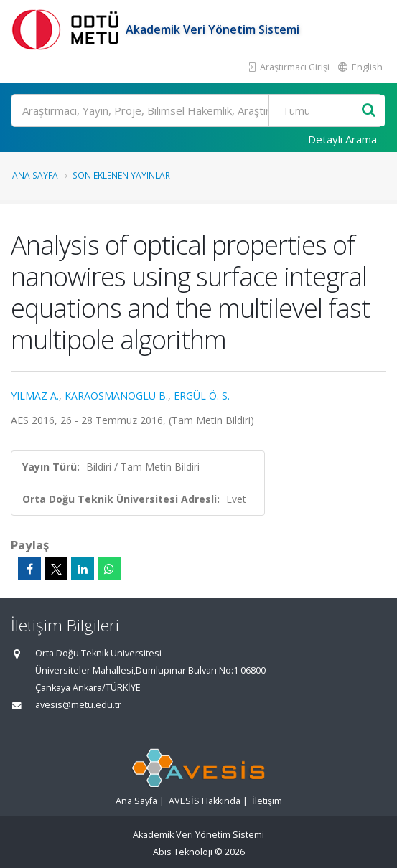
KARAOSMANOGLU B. (116, 396)
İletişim (267, 801)
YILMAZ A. (35, 396)
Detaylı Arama (342, 139)
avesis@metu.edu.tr (78, 705)
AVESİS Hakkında (205, 801)
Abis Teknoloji (183, 852)
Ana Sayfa (35, 175)
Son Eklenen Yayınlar (121, 175)
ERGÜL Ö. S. (202, 396)
